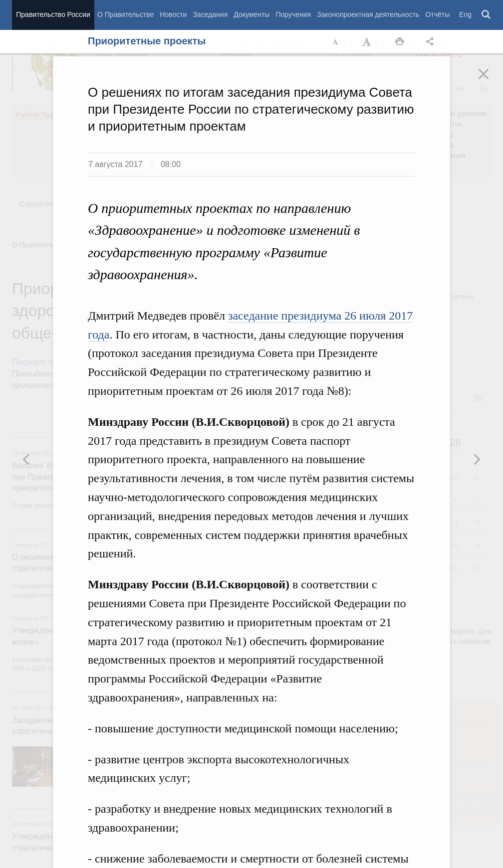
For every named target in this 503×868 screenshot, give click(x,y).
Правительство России (53, 14)
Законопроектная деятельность (368, 14)
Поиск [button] (487, 15)
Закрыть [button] (491, 81)
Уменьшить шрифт (336, 42)
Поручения (293, 14)
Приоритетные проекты (147, 41)
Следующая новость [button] (26, 459)
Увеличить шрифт (368, 42)
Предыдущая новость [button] (477, 459)
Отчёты (437, 14)
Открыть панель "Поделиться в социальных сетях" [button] (432, 42)
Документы (251, 14)
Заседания (210, 14)
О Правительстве (126, 14)
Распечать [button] (400, 42)
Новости (173, 14)
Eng (465, 14)
